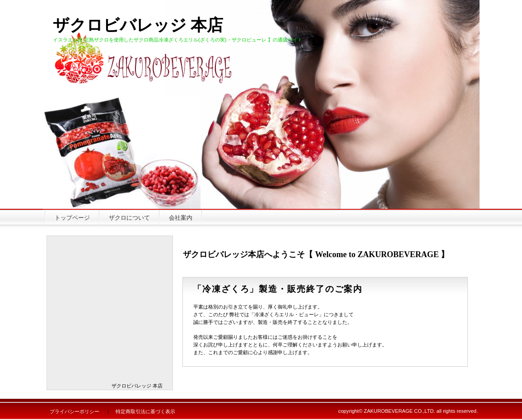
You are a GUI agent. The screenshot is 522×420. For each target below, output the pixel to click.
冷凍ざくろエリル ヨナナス (110, 270)
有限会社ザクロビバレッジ (114, 59)
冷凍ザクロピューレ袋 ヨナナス (110, 333)
